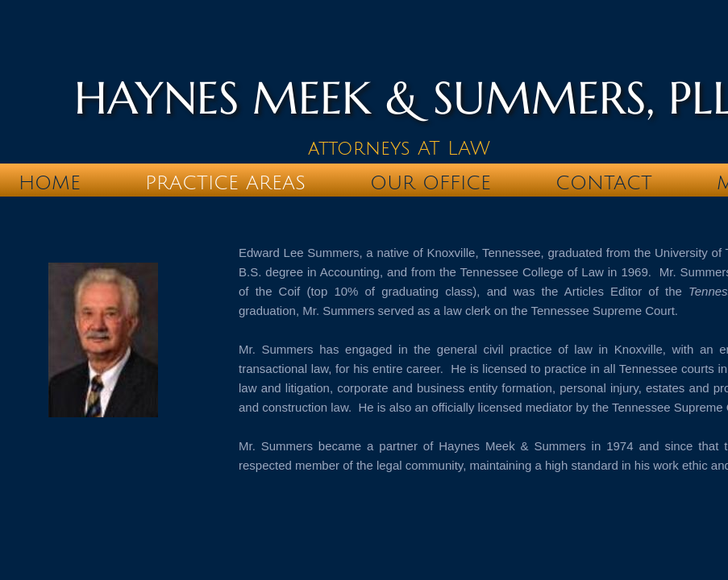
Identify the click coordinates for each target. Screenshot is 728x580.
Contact (604, 183)
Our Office (431, 183)
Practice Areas (225, 183)
